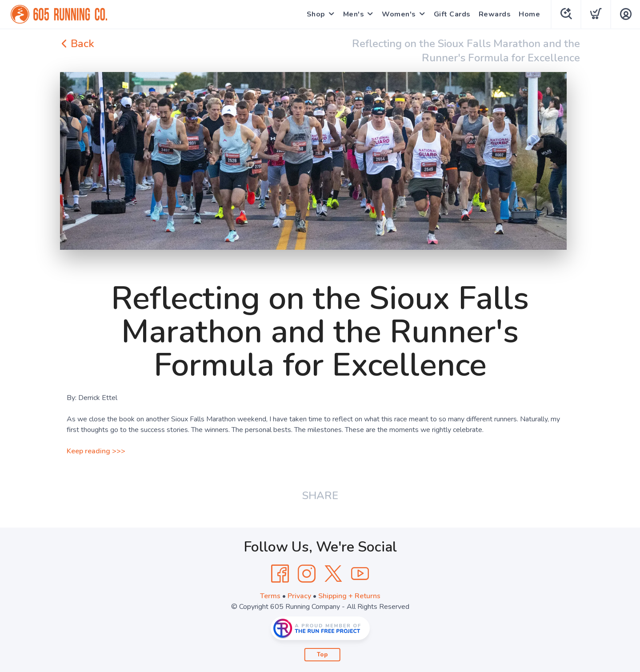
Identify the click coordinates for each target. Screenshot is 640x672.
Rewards (495, 14)
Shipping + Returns (349, 596)
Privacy (299, 596)
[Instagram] (307, 574)
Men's (354, 14)
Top (322, 655)
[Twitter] (333, 574)
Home (529, 14)
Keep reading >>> (96, 451)
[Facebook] (280, 574)
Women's (399, 14)
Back (77, 44)
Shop (316, 14)
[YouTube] (360, 574)
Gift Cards (452, 14)
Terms (270, 596)
